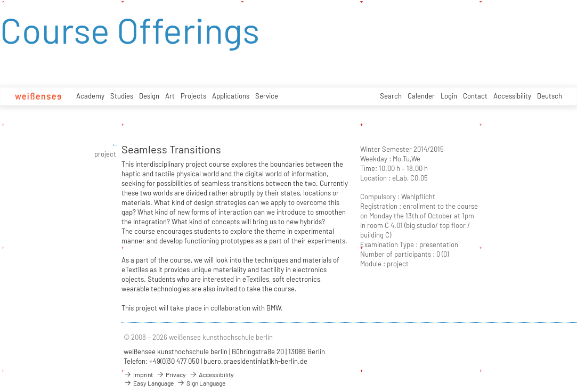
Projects (193, 96)
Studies (122, 96)
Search (391, 96)
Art (170, 96)
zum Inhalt (0, 0)
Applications (231, 96)
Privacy (171, 374)
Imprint (138, 374)
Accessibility (512, 96)
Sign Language (201, 383)
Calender (421, 96)
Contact (475, 96)
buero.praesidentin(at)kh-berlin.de (255, 361)
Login (449, 96)
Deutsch (550, 96)
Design (149, 96)
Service (267, 96)
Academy (90, 96)
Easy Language (149, 383)
